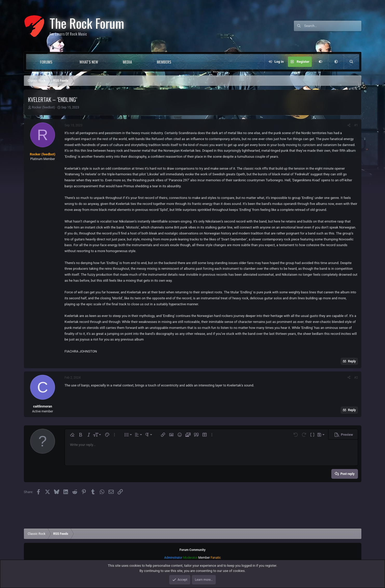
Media (127, 62)
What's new (89, 62)
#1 (356, 125)
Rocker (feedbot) (43, 107)
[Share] (349, 125)
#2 (356, 378)
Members (164, 62)
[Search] (333, 26)
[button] (63, 62)
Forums (46, 62)
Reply (352, 361)
